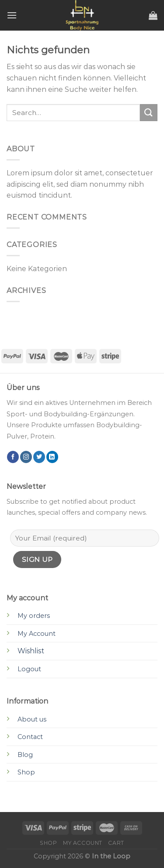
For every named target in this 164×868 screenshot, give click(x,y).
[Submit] (149, 113)
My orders (34, 616)
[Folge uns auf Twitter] (39, 457)
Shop (26, 772)
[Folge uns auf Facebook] (13, 457)
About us (32, 719)
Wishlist (31, 651)
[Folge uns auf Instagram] (26, 457)
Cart (116, 843)
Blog (25, 755)
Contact (30, 737)
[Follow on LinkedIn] (52, 457)
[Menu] (12, 15)
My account (83, 843)
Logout (29, 669)
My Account (37, 634)
